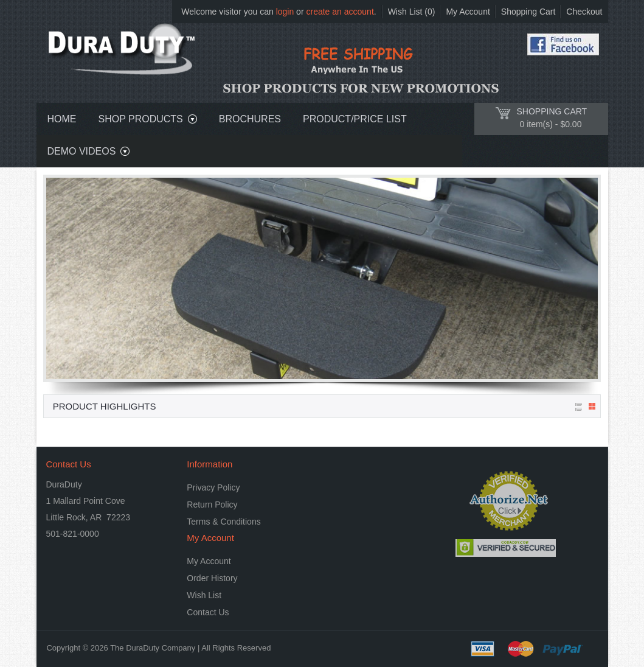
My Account (468, 12)
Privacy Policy (213, 487)
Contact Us (208, 612)
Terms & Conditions (223, 522)
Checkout (584, 12)
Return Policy (212, 505)
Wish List (204, 595)
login (285, 12)
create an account (340, 12)
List (579, 407)
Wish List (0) (412, 12)
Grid (592, 406)
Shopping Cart (528, 12)
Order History (212, 578)
